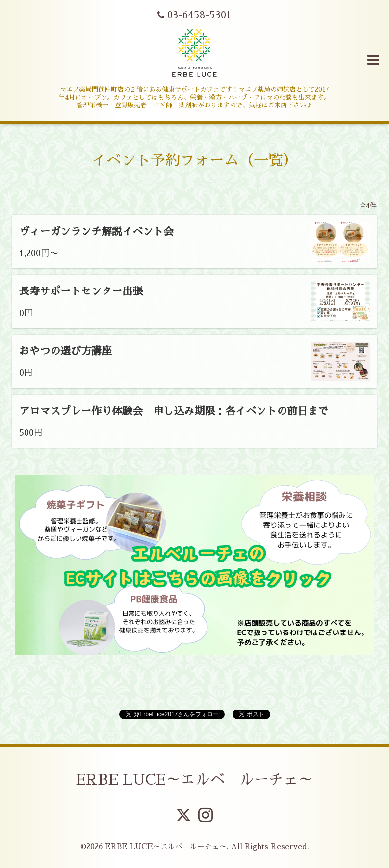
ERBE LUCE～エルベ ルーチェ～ (194, 780)
